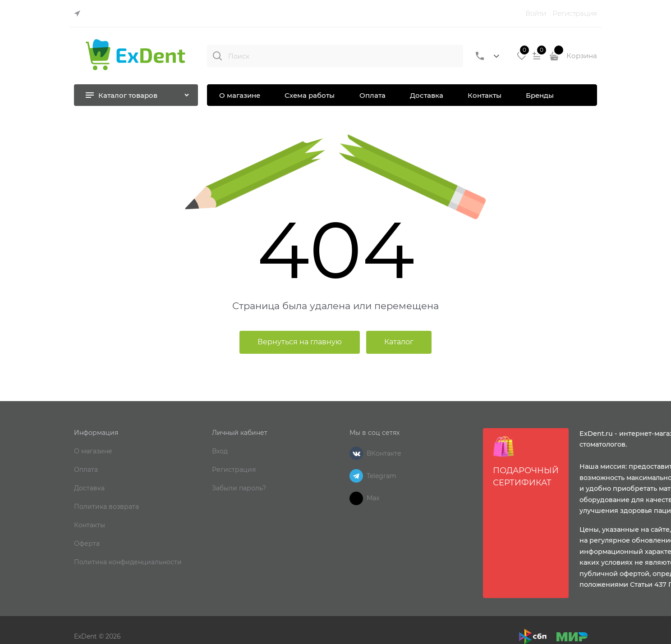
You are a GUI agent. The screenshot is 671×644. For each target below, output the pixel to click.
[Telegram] (356, 476)
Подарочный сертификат (526, 462)
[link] (79, 14)
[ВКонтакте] (356, 453)
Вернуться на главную (300, 342)
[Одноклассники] (356, 498)
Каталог (399, 342)
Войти (536, 13)
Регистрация (575, 13)
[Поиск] (217, 56)
